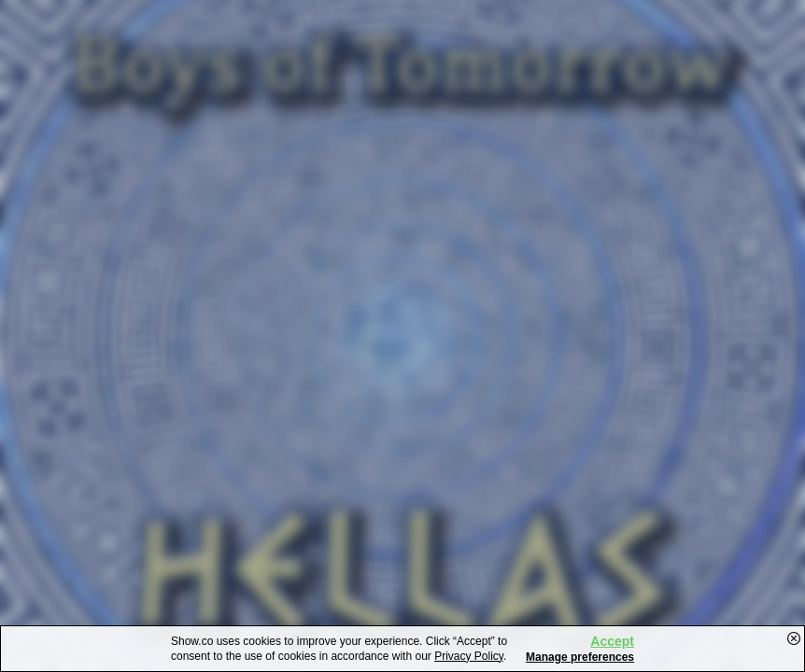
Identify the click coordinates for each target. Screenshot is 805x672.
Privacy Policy (469, 656)
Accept (612, 641)
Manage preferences (580, 657)
